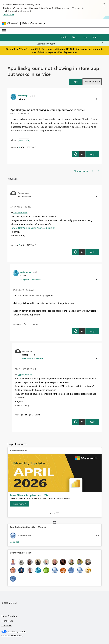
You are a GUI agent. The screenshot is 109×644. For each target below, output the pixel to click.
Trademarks (7, 625)
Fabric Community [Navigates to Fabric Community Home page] (34, 23)
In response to (31, 279)
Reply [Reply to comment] (92, 252)
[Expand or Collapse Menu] (4, 31)
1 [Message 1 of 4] (19, 147)
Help (85, 37)
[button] (75, 82)
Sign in (75, 37)
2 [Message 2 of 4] (19, 245)
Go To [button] (95, 37)
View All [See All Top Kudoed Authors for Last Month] (15, 542)
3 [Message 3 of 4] (22, 324)
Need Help (24, 140)
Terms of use (7, 621)
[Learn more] (20, 504)
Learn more (9, 14)
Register (64, 37)
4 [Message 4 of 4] (24, 415)
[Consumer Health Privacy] (55, 635)
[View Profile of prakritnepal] (23, 96)
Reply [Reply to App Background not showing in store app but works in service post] (92, 154)
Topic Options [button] (91, 82)
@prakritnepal (20, 213)
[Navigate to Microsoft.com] (10, 23)
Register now (70, 52)
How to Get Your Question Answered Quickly (33, 228)
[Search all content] (70, 44)
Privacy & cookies (9, 616)
